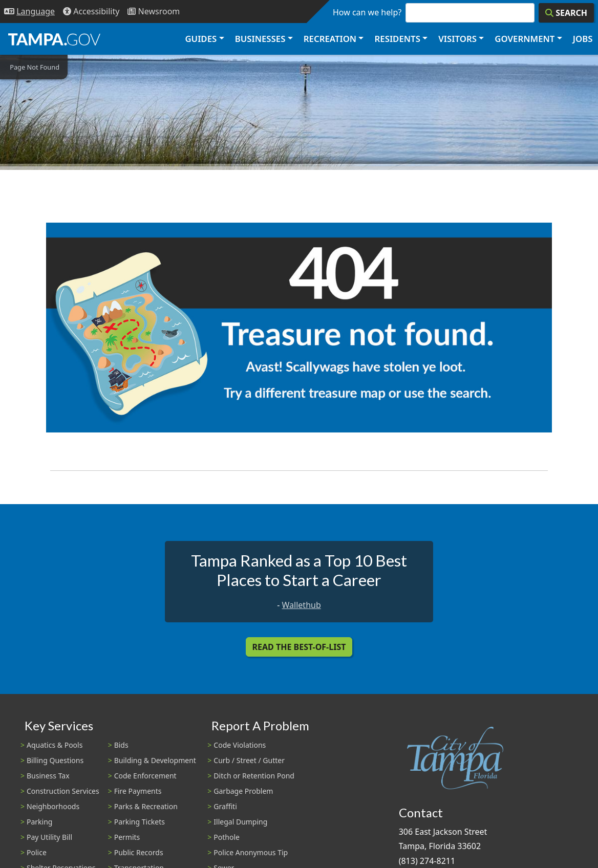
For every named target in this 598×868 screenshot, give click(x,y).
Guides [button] (201, 39)
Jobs (583, 39)
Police (37, 852)
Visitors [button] (457, 39)
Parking (39, 822)
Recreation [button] (330, 39)
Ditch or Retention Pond (254, 776)
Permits (127, 837)
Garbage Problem (243, 791)
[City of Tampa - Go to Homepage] (54, 39)
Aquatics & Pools (55, 745)
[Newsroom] (154, 12)
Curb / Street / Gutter (249, 760)
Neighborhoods (53, 806)
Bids (121, 745)
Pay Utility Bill (49, 837)
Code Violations (240, 745)
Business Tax (48, 776)
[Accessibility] (91, 12)
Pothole (227, 837)
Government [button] (525, 39)
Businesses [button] (260, 39)
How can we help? (367, 12)
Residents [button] (398, 39)
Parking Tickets (140, 822)
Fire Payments (138, 791)
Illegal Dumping (240, 822)
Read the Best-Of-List (299, 647)
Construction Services (63, 791)
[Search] (566, 13)
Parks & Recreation (146, 806)
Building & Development (155, 760)
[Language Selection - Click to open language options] (29, 12)
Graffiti (225, 806)
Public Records (139, 852)
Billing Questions (55, 760)
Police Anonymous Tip (251, 852)
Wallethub (302, 605)
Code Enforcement (145, 776)
